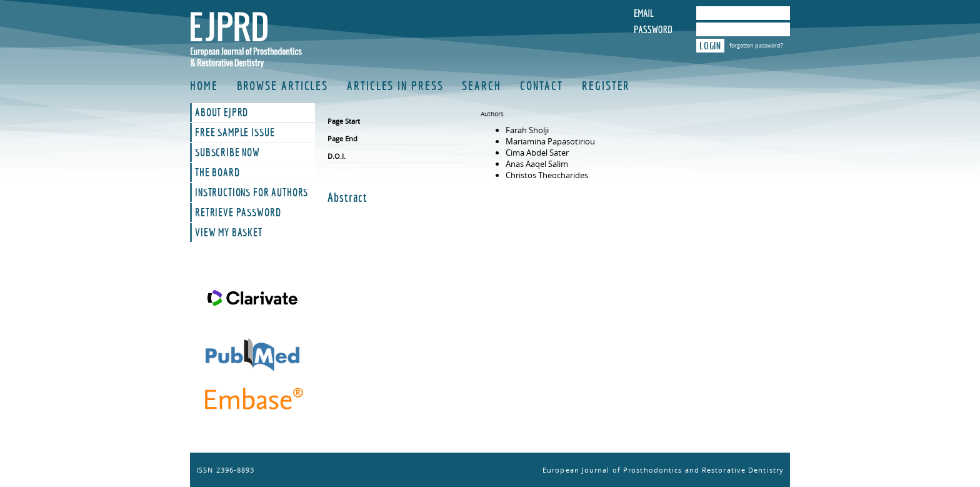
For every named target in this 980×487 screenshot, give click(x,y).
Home (204, 86)
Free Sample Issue (235, 133)
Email (644, 13)
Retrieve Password (238, 213)
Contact (542, 86)
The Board (217, 173)
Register (606, 86)
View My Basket (229, 233)
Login (710, 46)
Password (653, 29)
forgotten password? (756, 45)
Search (481, 86)
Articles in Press (395, 86)
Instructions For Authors (252, 193)
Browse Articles (283, 86)
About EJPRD (222, 113)
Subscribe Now (227, 153)
